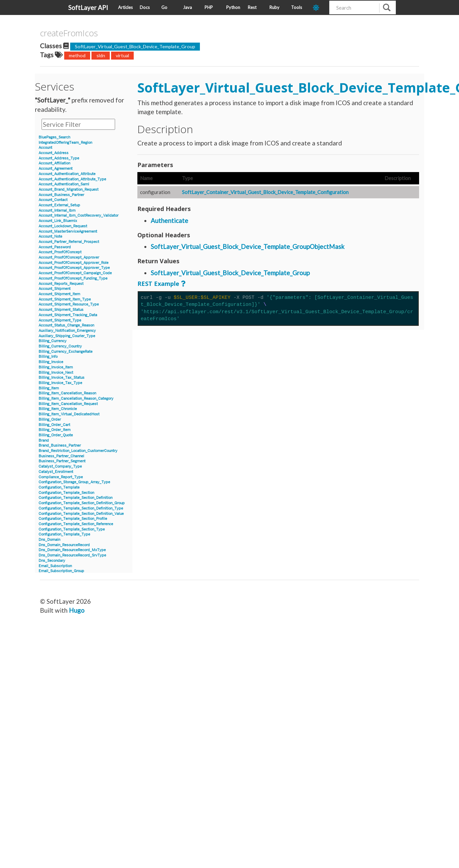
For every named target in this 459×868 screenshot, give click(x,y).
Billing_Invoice (51, 362)
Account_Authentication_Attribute (67, 174)
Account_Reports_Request (61, 284)
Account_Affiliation (54, 163)
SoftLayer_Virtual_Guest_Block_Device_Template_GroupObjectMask (248, 246)
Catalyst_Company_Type (60, 466)
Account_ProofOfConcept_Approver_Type (74, 268)
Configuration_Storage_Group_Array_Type (74, 482)
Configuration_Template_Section (66, 493)
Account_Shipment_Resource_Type (69, 304)
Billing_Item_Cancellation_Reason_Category (76, 399)
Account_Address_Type (59, 158)
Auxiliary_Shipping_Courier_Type (67, 336)
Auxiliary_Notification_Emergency (67, 331)
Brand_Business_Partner (60, 445)
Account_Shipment (55, 289)
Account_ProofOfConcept (60, 252)
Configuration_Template (59, 487)
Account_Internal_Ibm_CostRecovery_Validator (78, 216)
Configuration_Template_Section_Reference (76, 524)
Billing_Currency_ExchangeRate (66, 352)
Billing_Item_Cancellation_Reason (67, 393)
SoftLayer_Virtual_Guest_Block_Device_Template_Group (135, 46)
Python (233, 7)
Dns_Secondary (52, 561)
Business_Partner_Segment (62, 461)
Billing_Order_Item (55, 430)
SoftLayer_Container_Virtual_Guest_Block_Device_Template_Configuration (265, 192)
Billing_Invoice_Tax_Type (60, 383)
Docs (145, 7)
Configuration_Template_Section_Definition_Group (82, 503)
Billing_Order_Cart (54, 425)
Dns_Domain (49, 540)
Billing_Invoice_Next (56, 373)
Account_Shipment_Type (60, 320)
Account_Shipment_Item (59, 294)
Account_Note (50, 236)
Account (45, 148)
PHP (209, 7)
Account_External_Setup (59, 205)
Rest (252, 7)
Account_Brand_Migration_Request (69, 190)
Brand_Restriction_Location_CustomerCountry (78, 451)
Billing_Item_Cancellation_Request (68, 404)
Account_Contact (53, 200)
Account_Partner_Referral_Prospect (69, 242)
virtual (122, 55)
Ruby (274, 7)
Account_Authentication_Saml (64, 184)
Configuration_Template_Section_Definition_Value (81, 514)
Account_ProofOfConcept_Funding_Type (73, 278)
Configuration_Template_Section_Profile (73, 519)
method (77, 55)
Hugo (77, 610)
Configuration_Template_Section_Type (72, 529)
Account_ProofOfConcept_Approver (69, 257)
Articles (125, 7)
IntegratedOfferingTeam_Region (65, 143)
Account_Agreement (56, 169)
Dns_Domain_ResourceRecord (64, 545)
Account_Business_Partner (61, 195)
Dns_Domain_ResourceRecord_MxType (72, 550)
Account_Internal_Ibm (57, 211)
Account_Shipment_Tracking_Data (68, 315)
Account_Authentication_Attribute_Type (72, 179)
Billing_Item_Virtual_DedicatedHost (69, 414)
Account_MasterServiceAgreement (68, 231)
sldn (101, 55)
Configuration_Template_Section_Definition (76, 498)
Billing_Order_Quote (56, 435)
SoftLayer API (88, 7)
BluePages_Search (54, 137)
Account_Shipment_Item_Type (65, 299)
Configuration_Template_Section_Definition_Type (81, 508)
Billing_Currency (53, 341)
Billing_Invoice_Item (56, 367)
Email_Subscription (55, 566)
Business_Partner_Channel (61, 456)
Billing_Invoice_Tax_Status (62, 378)
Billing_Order (50, 420)
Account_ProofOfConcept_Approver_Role (74, 263)
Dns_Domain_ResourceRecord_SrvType (72, 555)
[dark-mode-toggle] (318, 7)
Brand (44, 440)
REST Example (158, 284)
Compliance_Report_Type (61, 477)
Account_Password (55, 247)
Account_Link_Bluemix (58, 221)
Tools (297, 7)
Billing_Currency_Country (60, 346)
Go (164, 7)
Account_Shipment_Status (61, 310)
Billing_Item (49, 388)
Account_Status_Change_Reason (66, 325)
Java (187, 7)
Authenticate (169, 220)
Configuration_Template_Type (64, 534)
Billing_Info (48, 357)
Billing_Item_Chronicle (58, 409)
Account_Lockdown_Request (63, 226)
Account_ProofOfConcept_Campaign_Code (75, 273)
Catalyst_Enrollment (56, 472)
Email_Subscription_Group (61, 571)
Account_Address (54, 153)
